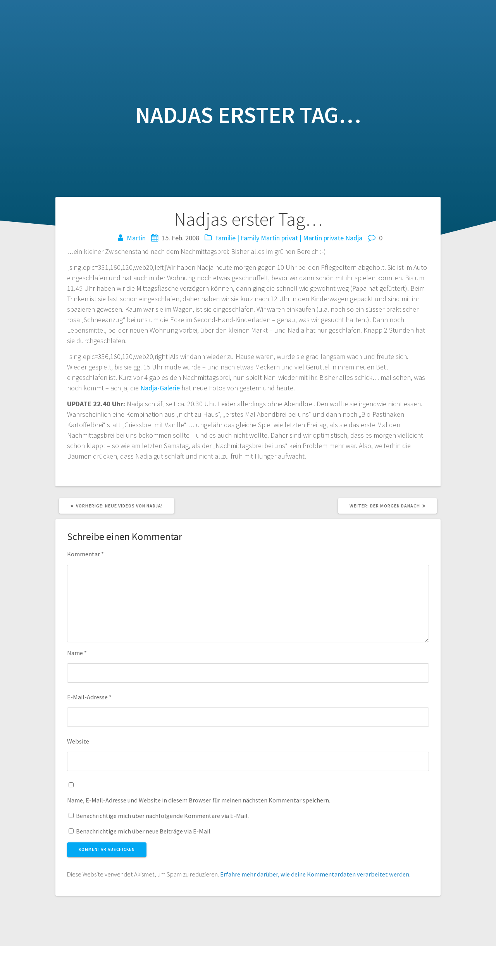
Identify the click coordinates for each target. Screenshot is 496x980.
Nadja (354, 238)
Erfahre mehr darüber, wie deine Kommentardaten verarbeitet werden (315, 874)
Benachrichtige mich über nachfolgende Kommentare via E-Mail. (162, 816)
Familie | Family (237, 238)
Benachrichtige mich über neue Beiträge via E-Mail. (144, 831)
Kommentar (85, 554)
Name (77, 653)
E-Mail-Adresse (89, 697)
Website (78, 741)
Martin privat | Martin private (302, 238)
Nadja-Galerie (160, 388)
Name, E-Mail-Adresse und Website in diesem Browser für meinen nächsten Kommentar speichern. (199, 800)
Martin (136, 238)
